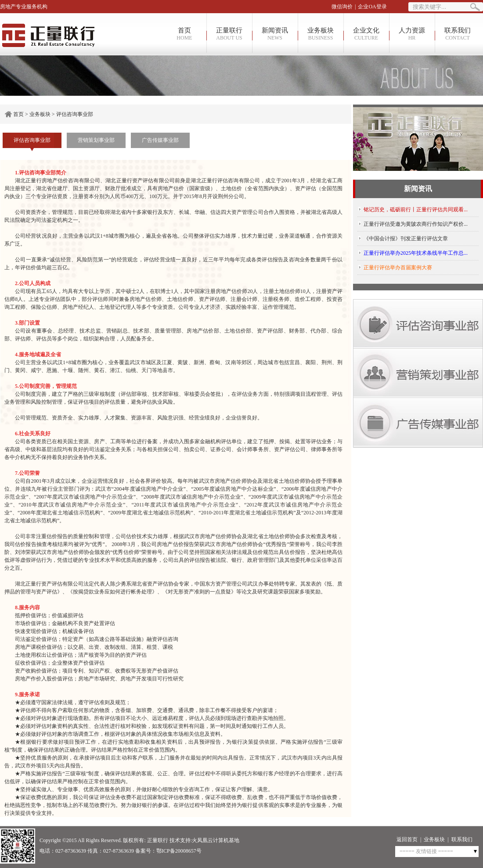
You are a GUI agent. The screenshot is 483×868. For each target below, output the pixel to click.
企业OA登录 (372, 7)
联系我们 (458, 34)
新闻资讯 (275, 34)
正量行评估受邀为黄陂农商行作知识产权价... (416, 224)
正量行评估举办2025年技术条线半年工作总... (416, 253)
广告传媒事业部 (160, 140)
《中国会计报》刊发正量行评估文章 (406, 239)
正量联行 (229, 34)
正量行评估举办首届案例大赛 (398, 268)
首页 (184, 34)
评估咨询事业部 (75, 114)
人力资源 (412, 34)
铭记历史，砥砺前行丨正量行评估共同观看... (416, 210)
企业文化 (366, 34)
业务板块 (321, 34)
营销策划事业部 (96, 140)
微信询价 (342, 7)
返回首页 (407, 839)
